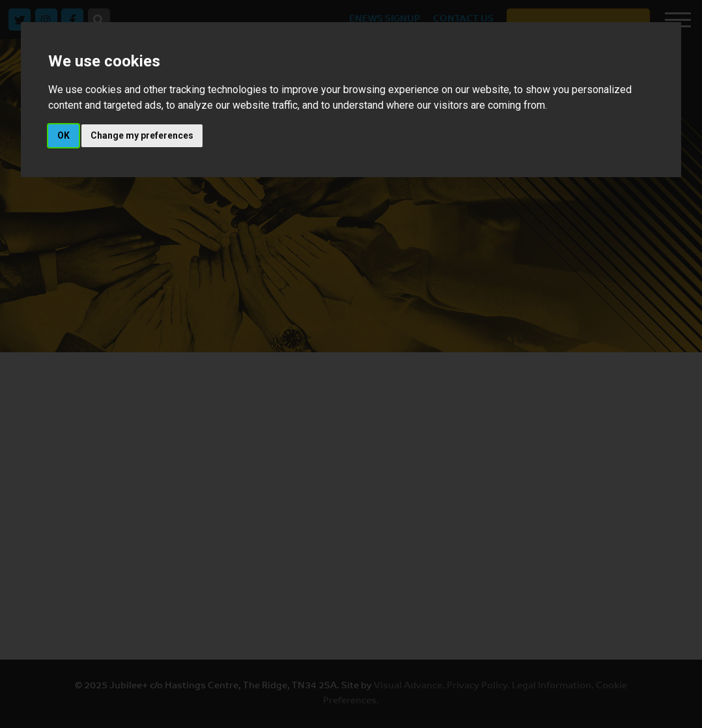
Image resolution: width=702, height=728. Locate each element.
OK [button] (63, 135)
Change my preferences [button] (142, 135)
